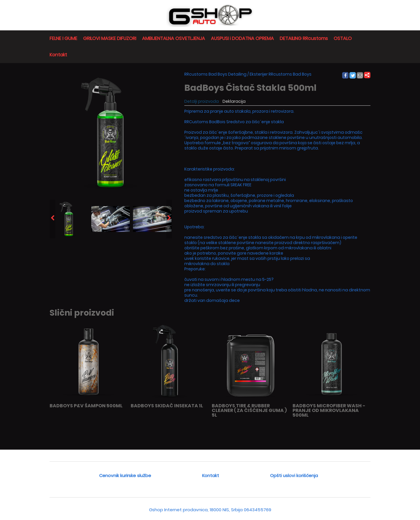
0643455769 (258, 510)
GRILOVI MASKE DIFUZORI (110, 38)
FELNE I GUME (63, 38)
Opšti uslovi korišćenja (294, 475)
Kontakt (58, 55)
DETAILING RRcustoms (304, 38)
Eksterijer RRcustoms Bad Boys (281, 74)
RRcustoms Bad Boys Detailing (215, 74)
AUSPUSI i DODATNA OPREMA (242, 38)
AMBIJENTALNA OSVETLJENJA (174, 38)
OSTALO (343, 38)
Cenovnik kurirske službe (125, 475)
